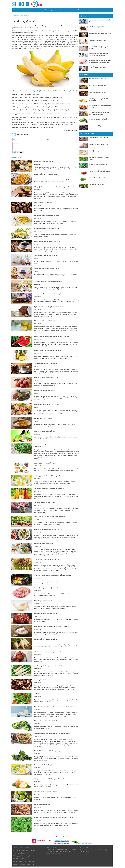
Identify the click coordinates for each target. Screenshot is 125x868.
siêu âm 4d (91, 851)
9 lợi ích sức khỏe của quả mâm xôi (99, 171)
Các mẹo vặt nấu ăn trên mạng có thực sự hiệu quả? (50, 295)
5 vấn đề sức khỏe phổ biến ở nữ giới (24, 852)
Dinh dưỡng (58, 10)
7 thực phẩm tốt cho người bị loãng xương (47, 752)
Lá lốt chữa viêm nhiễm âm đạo (98, 164)
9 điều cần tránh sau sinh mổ (97, 67)
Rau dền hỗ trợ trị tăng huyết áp (98, 138)
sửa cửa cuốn (99, 851)
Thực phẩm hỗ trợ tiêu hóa (21, 855)
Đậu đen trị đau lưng (95, 126)
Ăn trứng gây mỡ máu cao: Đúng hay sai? (47, 477)
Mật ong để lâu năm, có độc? (43, 420)
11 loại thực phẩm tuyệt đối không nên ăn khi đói (49, 780)
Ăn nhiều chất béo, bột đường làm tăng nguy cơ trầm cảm (52, 735)
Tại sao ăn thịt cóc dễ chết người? (45, 504)
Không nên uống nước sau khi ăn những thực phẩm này (52, 338)
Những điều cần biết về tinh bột (44, 163)
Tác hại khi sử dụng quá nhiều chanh (46, 793)
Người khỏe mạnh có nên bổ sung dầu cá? (47, 217)
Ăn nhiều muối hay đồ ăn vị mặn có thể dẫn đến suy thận (52, 628)
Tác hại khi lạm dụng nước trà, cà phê (46, 365)
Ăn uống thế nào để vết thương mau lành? (47, 406)
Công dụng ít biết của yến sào (44, 602)
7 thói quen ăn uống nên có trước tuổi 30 (47, 270)
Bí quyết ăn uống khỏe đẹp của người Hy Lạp (48, 531)
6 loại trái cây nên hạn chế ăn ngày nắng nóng (48, 653)
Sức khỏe (47, 10)
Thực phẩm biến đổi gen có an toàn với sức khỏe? (50, 518)
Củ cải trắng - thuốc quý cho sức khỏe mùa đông (49, 667)
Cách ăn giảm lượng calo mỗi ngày (45, 433)
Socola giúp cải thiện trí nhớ (43, 681)
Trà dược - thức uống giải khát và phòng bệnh (48, 283)
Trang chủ (15, 15)
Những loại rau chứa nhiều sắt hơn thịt (46, 722)
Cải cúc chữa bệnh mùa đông (98, 178)
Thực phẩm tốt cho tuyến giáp (44, 766)
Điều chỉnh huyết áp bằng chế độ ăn (24, 866)
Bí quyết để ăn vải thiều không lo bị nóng (47, 379)
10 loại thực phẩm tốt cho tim (98, 79)
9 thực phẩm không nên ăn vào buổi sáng (47, 243)
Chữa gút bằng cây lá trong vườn (99, 144)
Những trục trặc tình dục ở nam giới (24, 863)
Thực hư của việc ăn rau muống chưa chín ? (48, 561)
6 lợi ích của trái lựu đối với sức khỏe (46, 615)
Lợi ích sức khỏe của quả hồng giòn (45, 322)
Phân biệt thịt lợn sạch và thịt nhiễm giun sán (48, 589)
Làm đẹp (37, 10)
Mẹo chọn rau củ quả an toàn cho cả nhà (47, 445)
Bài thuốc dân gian (87, 134)
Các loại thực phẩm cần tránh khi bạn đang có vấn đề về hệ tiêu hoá (55, 708)
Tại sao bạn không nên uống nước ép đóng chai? (49, 490)
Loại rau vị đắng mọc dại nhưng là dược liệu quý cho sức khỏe (53, 819)
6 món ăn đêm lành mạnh (42, 806)
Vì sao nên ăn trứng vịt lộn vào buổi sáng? (47, 230)
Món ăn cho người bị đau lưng (44, 545)
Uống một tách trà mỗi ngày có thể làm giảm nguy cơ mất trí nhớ (54, 188)
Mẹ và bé (27, 10)
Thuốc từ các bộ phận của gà (98, 85)
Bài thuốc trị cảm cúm (20, 860)
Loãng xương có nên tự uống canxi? (45, 465)
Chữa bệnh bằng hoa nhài (97, 151)
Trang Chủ (17, 10)
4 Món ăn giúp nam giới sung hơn (45, 392)
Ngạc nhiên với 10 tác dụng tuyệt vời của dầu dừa (49, 308)
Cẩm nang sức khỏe (73, 10)
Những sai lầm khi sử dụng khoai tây (46, 176)
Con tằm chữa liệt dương (96, 185)
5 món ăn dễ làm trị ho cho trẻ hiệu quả (46, 641)
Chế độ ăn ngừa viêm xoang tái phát (45, 695)
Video (86, 10)
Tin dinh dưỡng (24, 15)
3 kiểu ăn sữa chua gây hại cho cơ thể (46, 257)
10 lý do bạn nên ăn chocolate (44, 204)
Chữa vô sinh (83, 851)
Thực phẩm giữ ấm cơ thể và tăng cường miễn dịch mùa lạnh (53, 577)
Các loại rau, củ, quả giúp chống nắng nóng (48, 352)
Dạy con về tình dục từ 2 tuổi (97, 40)
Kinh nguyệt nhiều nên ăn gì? (22, 857)
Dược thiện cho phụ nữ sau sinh (98, 27)
